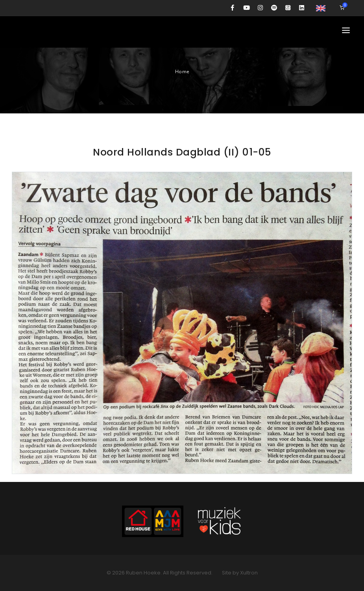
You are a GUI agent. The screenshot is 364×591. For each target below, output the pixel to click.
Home (182, 72)
